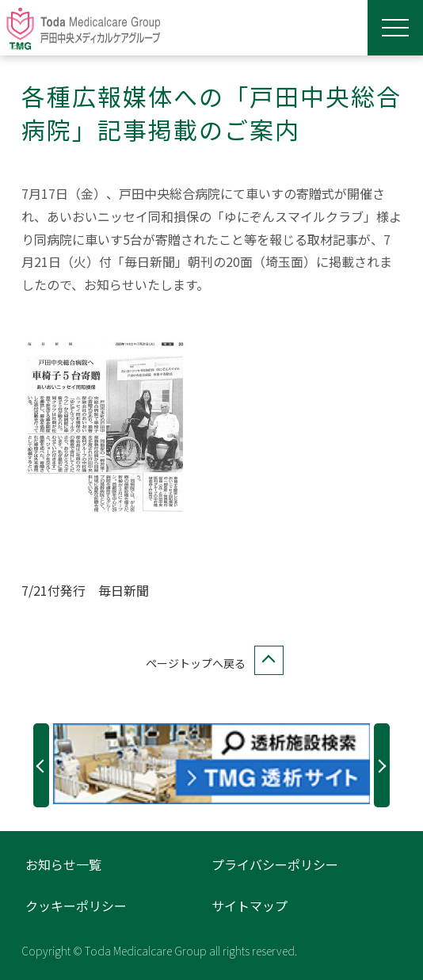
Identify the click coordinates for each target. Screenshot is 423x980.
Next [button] (382, 765)
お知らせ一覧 (63, 864)
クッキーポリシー (76, 906)
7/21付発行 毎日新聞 (85, 590)
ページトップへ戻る (211, 664)
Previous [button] (41, 765)
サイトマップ (250, 906)
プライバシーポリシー (275, 864)
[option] (212, 764)
